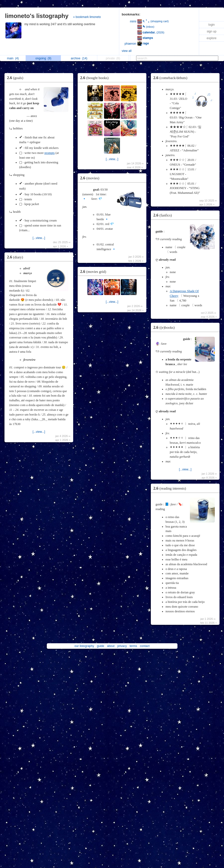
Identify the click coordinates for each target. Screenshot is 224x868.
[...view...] (39, 238)
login (211, 25)
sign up (212, 31)
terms (133, 646)
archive (79, 58)
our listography (84, 646)
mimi (133, 21)
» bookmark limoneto (87, 17)
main (13, 58)
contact (145, 646)
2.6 (16, 78)
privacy (122, 646)
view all (127, 51)
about (111, 646)
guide (100, 646)
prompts (49, 153)
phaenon (131, 44)
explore (211, 38)
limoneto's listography (37, 16)
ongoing (43, 58)
